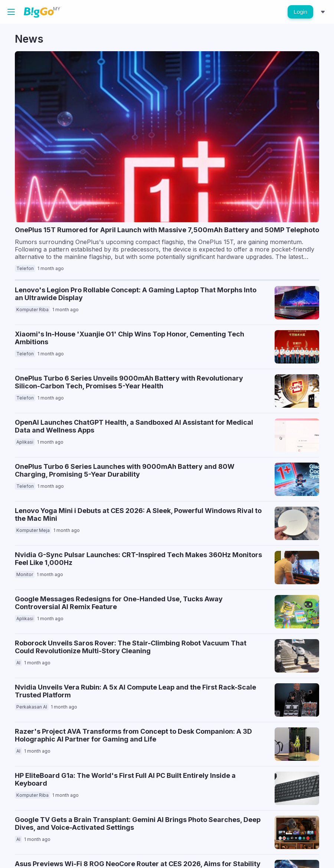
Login (300, 12)
